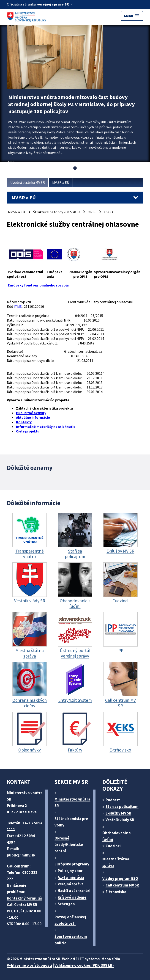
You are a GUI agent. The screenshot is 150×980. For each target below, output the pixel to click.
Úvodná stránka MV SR (28, 182)
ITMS (18, 306)
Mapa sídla (111, 959)
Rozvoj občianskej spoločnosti (70, 920)
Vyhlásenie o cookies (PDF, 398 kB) (84, 965)
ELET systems (88, 959)
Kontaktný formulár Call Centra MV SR (25, 901)
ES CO (108, 212)
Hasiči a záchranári (74, 891)
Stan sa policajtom (122, 807)
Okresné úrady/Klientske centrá (69, 845)
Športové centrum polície (71, 940)
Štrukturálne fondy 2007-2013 (56, 212)
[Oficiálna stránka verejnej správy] (56, 4)
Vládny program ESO (120, 878)
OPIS (92, 212)
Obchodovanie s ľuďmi (116, 836)
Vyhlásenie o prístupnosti (30, 965)
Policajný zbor (70, 871)
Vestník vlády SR (120, 820)
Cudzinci (113, 846)
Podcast (113, 800)
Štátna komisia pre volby (71, 822)
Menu (132, 16)
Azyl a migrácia (71, 877)
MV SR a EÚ (61, 182)
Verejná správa (71, 884)
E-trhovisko (116, 892)
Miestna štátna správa (116, 862)
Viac (11, 162)
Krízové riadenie (72, 897)
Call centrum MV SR (122, 885)
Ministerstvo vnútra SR (72, 802)
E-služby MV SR (118, 813)
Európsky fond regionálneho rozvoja (38, 285)
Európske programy (72, 864)
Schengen (66, 904)
